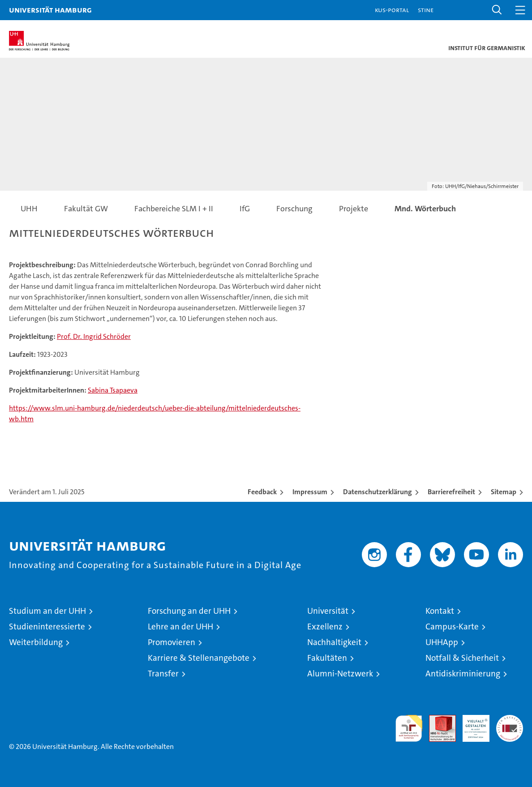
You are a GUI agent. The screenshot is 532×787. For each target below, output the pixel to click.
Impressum (310, 492)
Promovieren (172, 642)
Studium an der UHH (47, 611)
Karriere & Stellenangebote (199, 658)
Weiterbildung (36, 642)
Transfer (163, 674)
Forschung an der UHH (189, 611)
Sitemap (504, 492)
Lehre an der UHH (180, 627)
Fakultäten (327, 658)
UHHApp (442, 642)
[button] (497, 10)
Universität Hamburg (50, 10)
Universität (328, 611)
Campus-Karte (452, 627)
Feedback (262, 492)
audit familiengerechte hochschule (409, 728)
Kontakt (440, 611)
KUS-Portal (392, 10)
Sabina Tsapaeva (113, 390)
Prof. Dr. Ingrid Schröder (94, 336)
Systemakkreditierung (510, 720)
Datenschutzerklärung (378, 492)
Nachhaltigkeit (334, 642)
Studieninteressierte (47, 627)
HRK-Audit (471, 724)
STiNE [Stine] (426, 10)
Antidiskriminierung (463, 674)
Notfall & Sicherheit (462, 658)
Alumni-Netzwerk (340, 674)
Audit (438, 720)
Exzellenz (325, 627)
